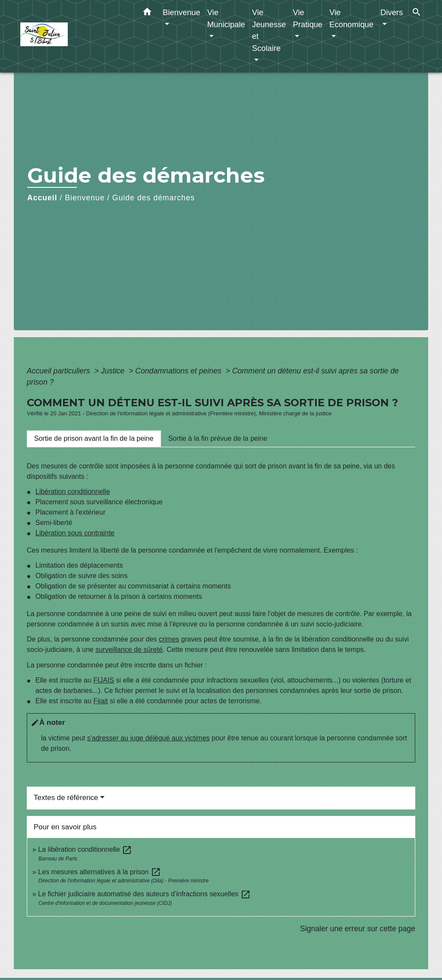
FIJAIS (104, 680)
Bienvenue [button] (182, 12)
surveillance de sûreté (129, 650)
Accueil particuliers (60, 371)
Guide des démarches (153, 198)
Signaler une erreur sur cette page (358, 929)
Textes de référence (66, 798)
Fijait (101, 701)
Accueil (42, 198)
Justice (114, 371)
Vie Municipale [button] (226, 18)
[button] (147, 13)
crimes (169, 639)
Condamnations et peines (179, 371)
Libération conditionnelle (73, 492)
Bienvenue (85, 198)
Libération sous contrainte (75, 533)
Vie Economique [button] (351, 18)
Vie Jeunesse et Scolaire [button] (269, 30)
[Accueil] (74, 36)
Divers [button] (391, 12)
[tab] (94, 439)
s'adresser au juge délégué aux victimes (148, 738)
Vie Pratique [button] (308, 18)
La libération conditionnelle (85, 849)
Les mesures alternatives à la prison (99, 872)
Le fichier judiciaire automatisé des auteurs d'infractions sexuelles (144, 894)
